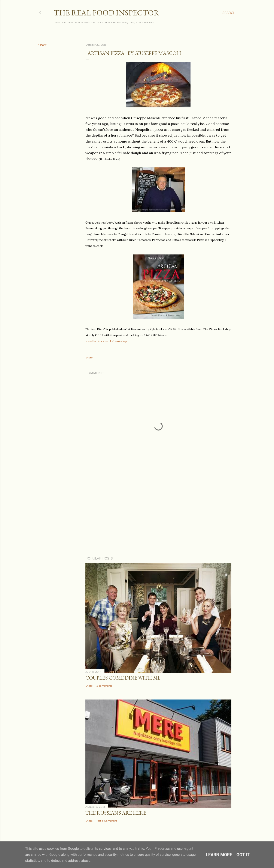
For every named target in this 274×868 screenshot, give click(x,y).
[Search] (229, 13)
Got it (243, 855)
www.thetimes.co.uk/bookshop (106, 341)
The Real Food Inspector (106, 13)
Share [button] (43, 45)
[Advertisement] (158, 516)
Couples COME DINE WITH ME (123, 678)
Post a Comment (106, 821)
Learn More (219, 855)
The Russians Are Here (116, 813)
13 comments (104, 686)
